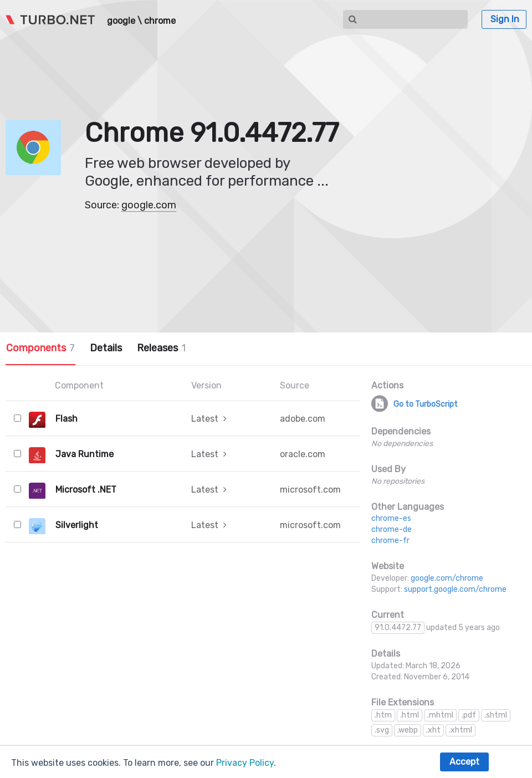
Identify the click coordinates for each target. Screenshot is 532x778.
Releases (161, 348)
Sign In (505, 19)
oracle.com (303, 454)
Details (106, 348)
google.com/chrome (447, 578)
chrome (160, 21)
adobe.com (303, 419)
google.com (149, 205)
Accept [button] (464, 762)
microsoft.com (310, 490)
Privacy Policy (245, 763)
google (121, 21)
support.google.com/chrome (455, 589)
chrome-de (392, 529)
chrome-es (391, 518)
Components (40, 348)
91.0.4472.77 (398, 628)
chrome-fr (390, 541)
